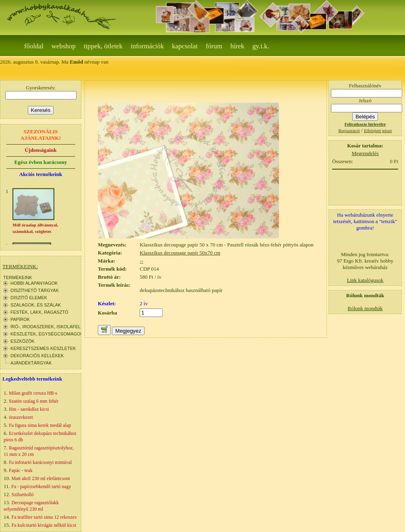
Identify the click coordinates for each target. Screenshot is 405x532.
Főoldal (34, 46)
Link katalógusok (365, 280)
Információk (148, 46)
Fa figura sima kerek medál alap (40, 425)
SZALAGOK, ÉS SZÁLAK (36, 305)
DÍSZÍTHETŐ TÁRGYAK (35, 290)
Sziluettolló (23, 495)
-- (142, 261)
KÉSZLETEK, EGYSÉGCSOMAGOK (47, 334)
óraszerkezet (21, 417)
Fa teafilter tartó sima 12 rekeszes (44, 517)
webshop (64, 46)
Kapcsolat (185, 46)
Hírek (237, 46)
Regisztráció (349, 131)
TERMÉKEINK (18, 277)
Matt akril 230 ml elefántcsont (41, 478)
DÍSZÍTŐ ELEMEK (29, 298)
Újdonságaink (40, 150)
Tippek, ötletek (103, 46)
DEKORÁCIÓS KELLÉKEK (37, 356)
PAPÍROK (20, 319)
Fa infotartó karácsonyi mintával (40, 462)
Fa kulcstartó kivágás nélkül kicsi (44, 525)
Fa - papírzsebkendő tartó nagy (41, 486)
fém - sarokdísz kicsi (29, 409)
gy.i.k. (261, 46)
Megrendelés (365, 153)
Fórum (214, 46)
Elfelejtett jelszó (378, 131)
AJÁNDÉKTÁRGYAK (31, 363)
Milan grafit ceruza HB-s (33, 393)
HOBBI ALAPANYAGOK (34, 283)
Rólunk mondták (365, 308)
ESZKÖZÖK (23, 341)
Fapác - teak (21, 470)
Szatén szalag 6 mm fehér (34, 401)
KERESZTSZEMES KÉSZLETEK (43, 348)
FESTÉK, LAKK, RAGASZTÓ (39, 312)
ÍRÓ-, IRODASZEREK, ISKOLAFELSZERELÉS (57, 327)
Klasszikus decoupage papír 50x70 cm (180, 253)
